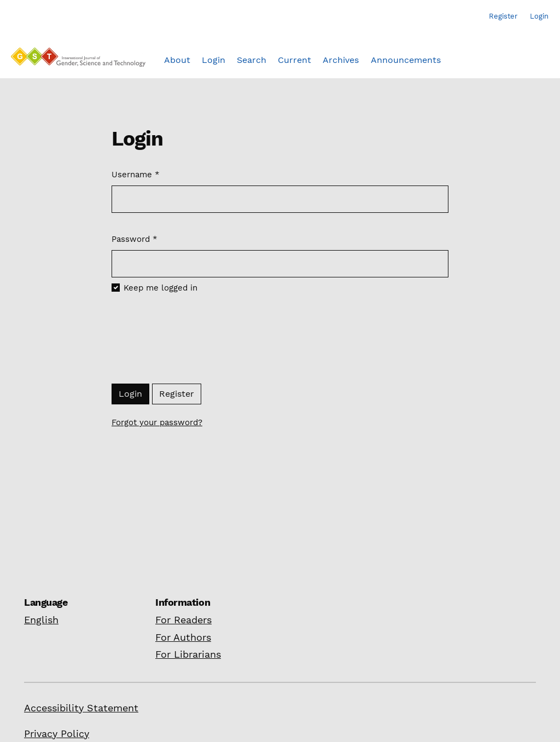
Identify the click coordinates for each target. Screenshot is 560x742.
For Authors (183, 637)
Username (136, 174)
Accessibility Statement (81, 708)
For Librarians (188, 654)
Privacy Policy (57, 734)
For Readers (183, 620)
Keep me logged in (161, 288)
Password (135, 239)
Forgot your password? (157, 422)
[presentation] (195, 340)
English (41, 620)
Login (130, 394)
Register (177, 394)
